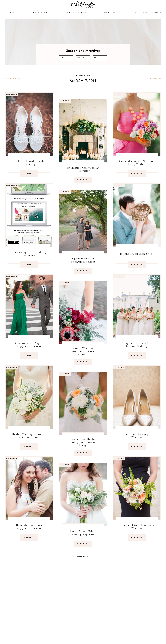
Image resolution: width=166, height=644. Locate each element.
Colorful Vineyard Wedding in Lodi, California (137, 163)
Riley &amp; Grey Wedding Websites (29, 254)
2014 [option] (63, 58)
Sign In (157, 12)
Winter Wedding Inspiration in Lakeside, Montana (83, 351)
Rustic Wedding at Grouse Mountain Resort (29, 436)
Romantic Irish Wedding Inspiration (83, 169)
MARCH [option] (81, 58)
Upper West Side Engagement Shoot (83, 260)
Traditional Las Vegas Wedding (137, 436)
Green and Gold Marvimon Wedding (137, 527)
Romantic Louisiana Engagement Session (29, 527)
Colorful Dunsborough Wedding (29, 163)
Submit (145, 12)
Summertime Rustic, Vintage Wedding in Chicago (83, 442)
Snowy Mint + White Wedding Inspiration (83, 533)
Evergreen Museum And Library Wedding (137, 345)
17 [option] (95, 58)
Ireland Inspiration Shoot (137, 254)
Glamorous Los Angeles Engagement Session (29, 345)
